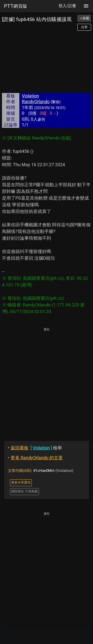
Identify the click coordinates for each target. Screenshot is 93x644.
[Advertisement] (46, 62)
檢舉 (35, 448)
